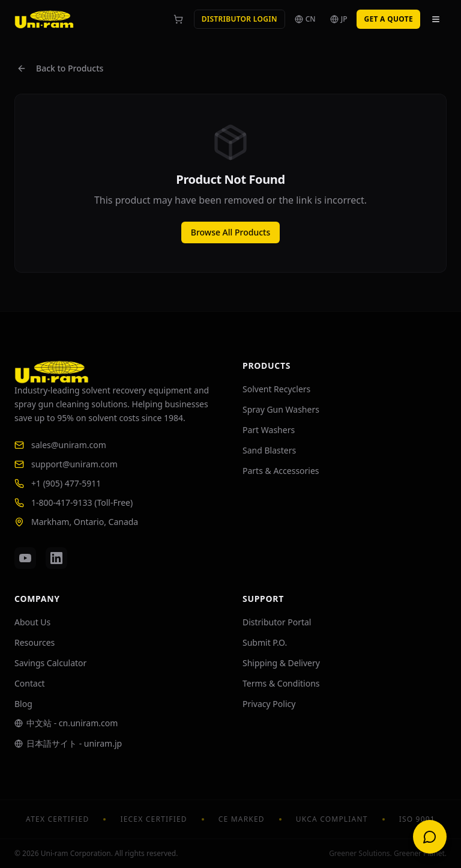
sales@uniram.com (60, 445)
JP (339, 19)
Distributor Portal (277, 622)
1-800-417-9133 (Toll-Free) (74, 502)
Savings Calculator (50, 663)
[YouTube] (25, 558)
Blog (23, 704)
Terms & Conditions (281, 683)
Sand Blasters (269, 450)
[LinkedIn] (56, 558)
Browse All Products (230, 232)
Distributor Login (240, 19)
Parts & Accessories (281, 471)
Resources (35, 642)
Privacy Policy (269, 704)
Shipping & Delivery (281, 663)
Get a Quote (388, 19)
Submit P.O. (265, 642)
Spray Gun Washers (281, 409)
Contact (30, 683)
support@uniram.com (66, 464)
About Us (32, 622)
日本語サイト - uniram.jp (68, 743)
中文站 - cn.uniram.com (66, 723)
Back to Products (60, 68)
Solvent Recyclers (276, 389)
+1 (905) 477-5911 (58, 483)
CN (305, 19)
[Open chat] (430, 837)
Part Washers (269, 430)
